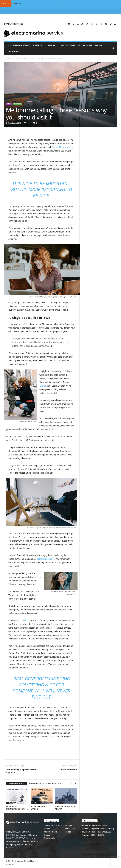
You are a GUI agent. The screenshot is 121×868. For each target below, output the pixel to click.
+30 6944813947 (97, 835)
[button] (113, 48)
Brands (47, 829)
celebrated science (46, 559)
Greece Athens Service (54, 825)
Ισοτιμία (68, 825)
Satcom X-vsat (85, 45)
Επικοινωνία (14, 52)
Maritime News (51, 832)
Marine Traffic (71, 829)
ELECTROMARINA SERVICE (19, 45)
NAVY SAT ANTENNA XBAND (65, 807)
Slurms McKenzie (60, 147)
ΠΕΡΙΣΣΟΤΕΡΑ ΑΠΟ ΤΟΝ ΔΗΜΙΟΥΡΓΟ (45, 784)
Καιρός (68, 832)
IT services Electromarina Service (17, 807)
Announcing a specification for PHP (21, 771)
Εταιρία (99, 45)
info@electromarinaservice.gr (102, 829)
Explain (43, 386)
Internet (17, 58)
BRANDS (53, 45)
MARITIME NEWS (68, 45)
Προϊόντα (39, 45)
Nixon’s (23, 621)
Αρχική (9, 58)
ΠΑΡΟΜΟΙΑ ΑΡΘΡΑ (17, 784)
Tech (9, 104)
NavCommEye (69, 770)
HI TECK (10, 803)
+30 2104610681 (104, 832)
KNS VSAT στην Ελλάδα (38, 807)
